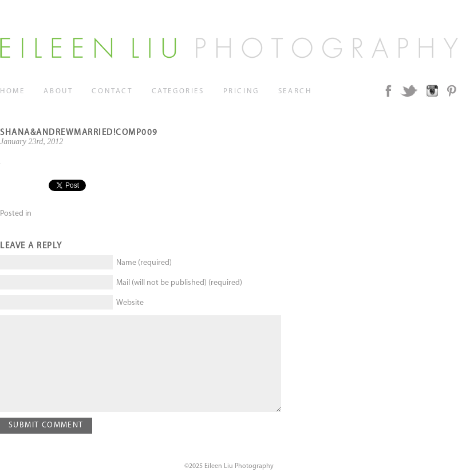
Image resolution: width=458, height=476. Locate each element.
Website (130, 303)
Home (12, 91)
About (58, 91)
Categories (178, 91)
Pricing (241, 91)
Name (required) (144, 263)
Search (295, 91)
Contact (112, 91)
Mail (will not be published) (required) (179, 283)
